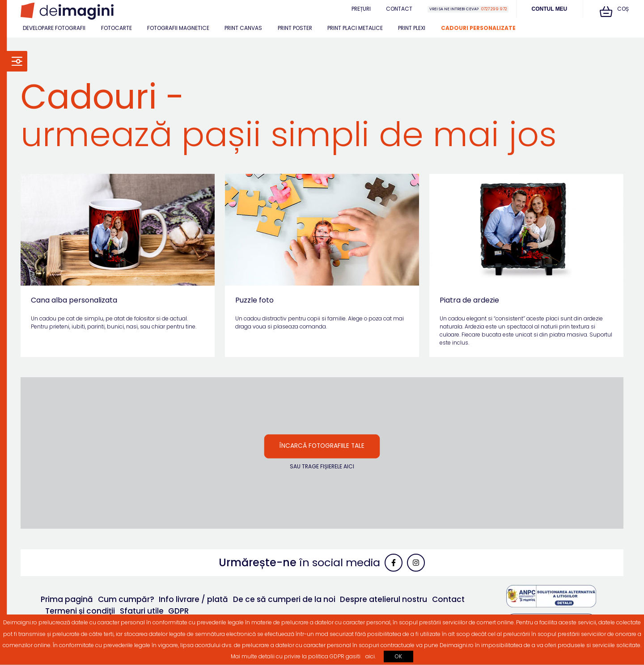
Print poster (295, 28)
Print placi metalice (355, 28)
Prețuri (361, 9)
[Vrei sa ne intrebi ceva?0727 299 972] (468, 9)
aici (370, 656)
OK (398, 656)
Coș (614, 11)
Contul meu (550, 9)
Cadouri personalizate (478, 28)
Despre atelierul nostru (383, 599)
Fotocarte (117, 28)
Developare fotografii (54, 28)
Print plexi (412, 28)
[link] (67, 11)
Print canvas (243, 28)
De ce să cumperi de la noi (284, 599)
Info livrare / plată (193, 599)
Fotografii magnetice (178, 28)
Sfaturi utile (142, 611)
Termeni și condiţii (80, 611)
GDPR (178, 611)
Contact (399, 9)
